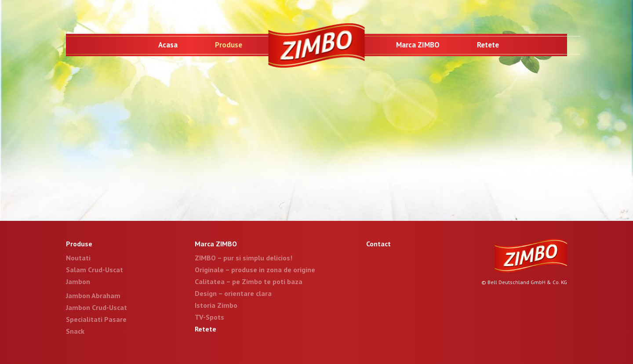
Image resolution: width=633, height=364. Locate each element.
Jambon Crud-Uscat (96, 307)
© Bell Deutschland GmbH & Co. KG (524, 282)
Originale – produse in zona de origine (255, 270)
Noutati (78, 258)
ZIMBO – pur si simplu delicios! (244, 258)
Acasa (168, 45)
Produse (229, 45)
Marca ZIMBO (418, 45)
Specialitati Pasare (96, 319)
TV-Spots (209, 317)
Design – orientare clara (233, 293)
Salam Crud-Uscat (95, 270)
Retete (488, 45)
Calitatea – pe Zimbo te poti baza (249, 281)
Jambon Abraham (93, 296)
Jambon (78, 281)
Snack (75, 331)
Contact (378, 244)
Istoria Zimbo (216, 305)
